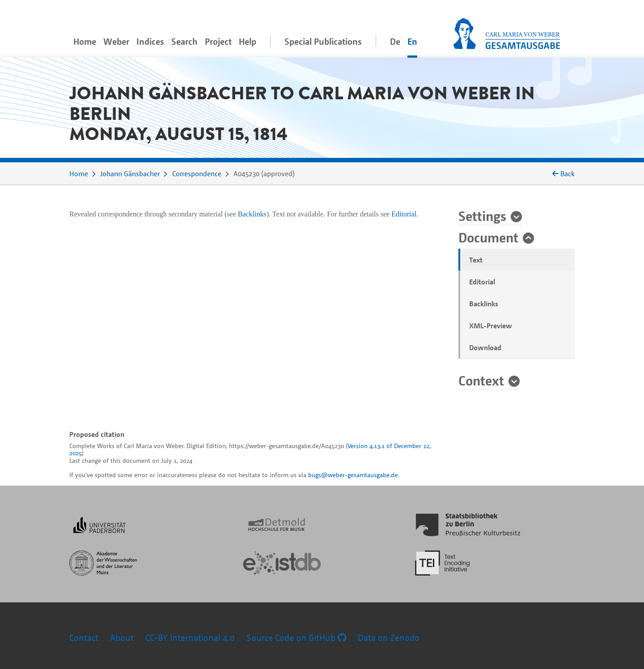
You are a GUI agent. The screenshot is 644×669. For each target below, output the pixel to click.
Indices (150, 41)
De (395, 41)
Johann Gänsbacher (130, 174)
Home (85, 41)
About (122, 637)
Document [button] (488, 237)
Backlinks (484, 304)
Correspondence (197, 174)
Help (248, 41)
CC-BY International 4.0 (190, 637)
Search (184, 41)
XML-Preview (491, 326)
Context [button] (481, 380)
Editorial (482, 282)
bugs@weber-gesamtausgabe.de (353, 475)
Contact (84, 637)
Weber (116, 41)
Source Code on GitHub (296, 637)
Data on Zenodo (389, 637)
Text (476, 260)
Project (218, 41)
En (412, 41)
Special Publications (323, 41)
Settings (482, 216)
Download (485, 347)
